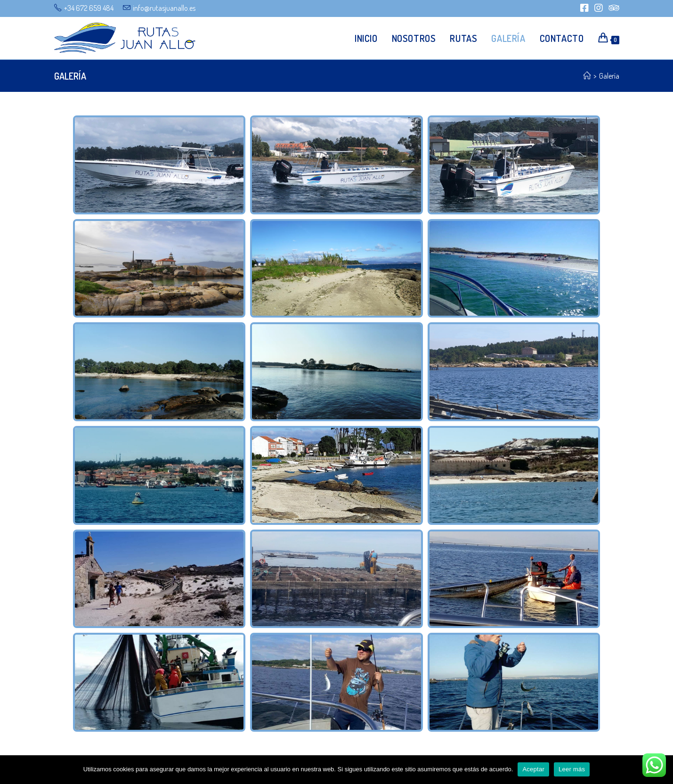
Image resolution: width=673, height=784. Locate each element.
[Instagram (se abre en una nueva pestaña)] (599, 8)
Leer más (572, 769)
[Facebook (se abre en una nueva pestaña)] (584, 8)
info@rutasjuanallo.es (164, 8)
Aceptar (533, 769)
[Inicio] (587, 76)
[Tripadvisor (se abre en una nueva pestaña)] (612, 8)
